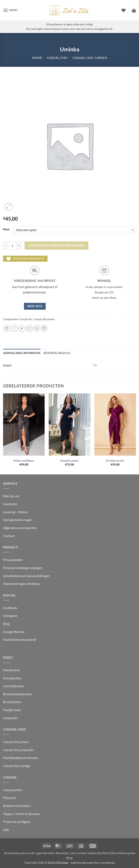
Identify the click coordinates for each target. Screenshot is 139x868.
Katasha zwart (69, 460)
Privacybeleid (13, 560)
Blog (6, 624)
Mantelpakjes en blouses (21, 758)
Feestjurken (11, 670)
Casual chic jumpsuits (18, 750)
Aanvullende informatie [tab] (22, 353)
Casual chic (57, 58)
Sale (6, 830)
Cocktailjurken (14, 686)
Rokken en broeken (17, 806)
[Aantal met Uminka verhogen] (19, 246)
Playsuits (10, 798)
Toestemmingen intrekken (21, 584)
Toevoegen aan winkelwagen (57, 245)
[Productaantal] (12, 246)
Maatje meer (12, 710)
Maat (6, 229)
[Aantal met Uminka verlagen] (6, 246)
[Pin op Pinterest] (37, 328)
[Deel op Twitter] (22, 328)
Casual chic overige (17, 766)
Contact (9, 536)
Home (37, 58)
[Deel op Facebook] (14, 328)
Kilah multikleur (24, 460)
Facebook (10, 608)
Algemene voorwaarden (20, 528)
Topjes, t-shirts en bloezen (21, 814)
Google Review (14, 632)
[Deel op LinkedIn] (44, 328)
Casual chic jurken (90, 58)
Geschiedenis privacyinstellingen (26, 576)
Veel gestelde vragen (18, 520)
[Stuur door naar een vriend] (29, 328)
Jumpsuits (10, 718)
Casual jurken (13, 790)
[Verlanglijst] (124, 10)
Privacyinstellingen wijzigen (23, 568)
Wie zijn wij (11, 496)
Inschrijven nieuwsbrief (20, 639)
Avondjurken (12, 678)
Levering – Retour (16, 512)
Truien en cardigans (17, 822)
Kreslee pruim (115, 460)
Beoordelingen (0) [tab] (57, 353)
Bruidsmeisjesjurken (18, 694)
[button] (10, 10)
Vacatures (10, 504)
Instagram (10, 616)
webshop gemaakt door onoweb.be (93, 863)
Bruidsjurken (12, 702)
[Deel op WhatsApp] (7, 328)
